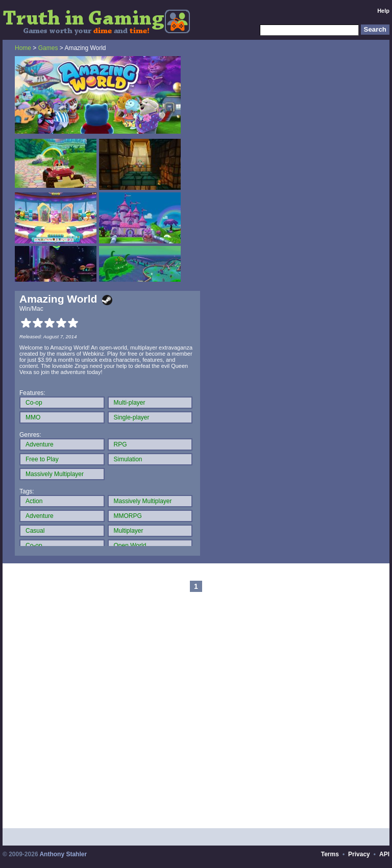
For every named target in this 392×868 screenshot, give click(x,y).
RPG (120, 444)
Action (34, 501)
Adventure (40, 444)
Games (48, 48)
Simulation (128, 459)
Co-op (34, 403)
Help (383, 11)
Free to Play (42, 459)
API (384, 854)
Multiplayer (129, 531)
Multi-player (130, 403)
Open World (130, 545)
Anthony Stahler (63, 854)
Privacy (359, 854)
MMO (33, 417)
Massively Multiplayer (55, 474)
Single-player (132, 417)
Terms (330, 854)
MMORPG (128, 516)
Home (23, 48)
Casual (35, 531)
